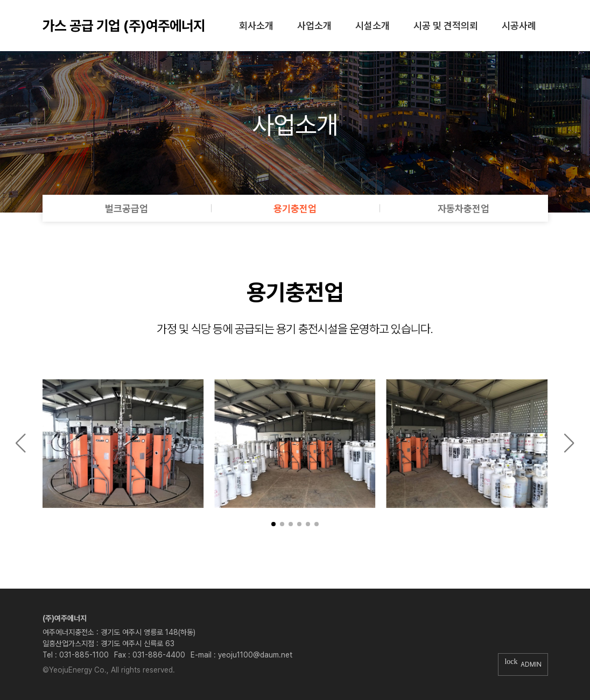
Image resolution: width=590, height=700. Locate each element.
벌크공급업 (127, 208)
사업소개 (314, 26)
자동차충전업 (463, 208)
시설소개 (373, 26)
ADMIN (523, 664)
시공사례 (519, 26)
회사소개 (256, 26)
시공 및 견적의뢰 (446, 26)
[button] (273, 524)
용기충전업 (295, 208)
